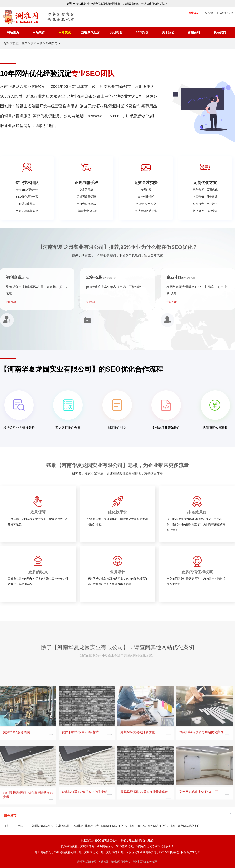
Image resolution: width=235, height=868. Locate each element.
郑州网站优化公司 (87, 862)
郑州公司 (52, 43)
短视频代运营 (90, 32)
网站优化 (65, 32)
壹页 (24, 43)
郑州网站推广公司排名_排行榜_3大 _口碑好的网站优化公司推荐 (95, 826)
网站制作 (39, 32)
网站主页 (13, 32)
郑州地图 (104, 862)
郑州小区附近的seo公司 (145, 862)
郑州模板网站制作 (42, 826)
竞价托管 (116, 32)
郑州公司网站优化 (120, 862)
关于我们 (168, 32)
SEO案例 (142, 32)
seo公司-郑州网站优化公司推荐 (156, 826)
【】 (194, 13)
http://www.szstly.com (103, 116)
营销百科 (194, 32)
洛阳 (20, 826)
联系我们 (210, 13)
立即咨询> (11, 302)
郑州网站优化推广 (189, 826)
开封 (7, 826)
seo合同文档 (226, 13)
